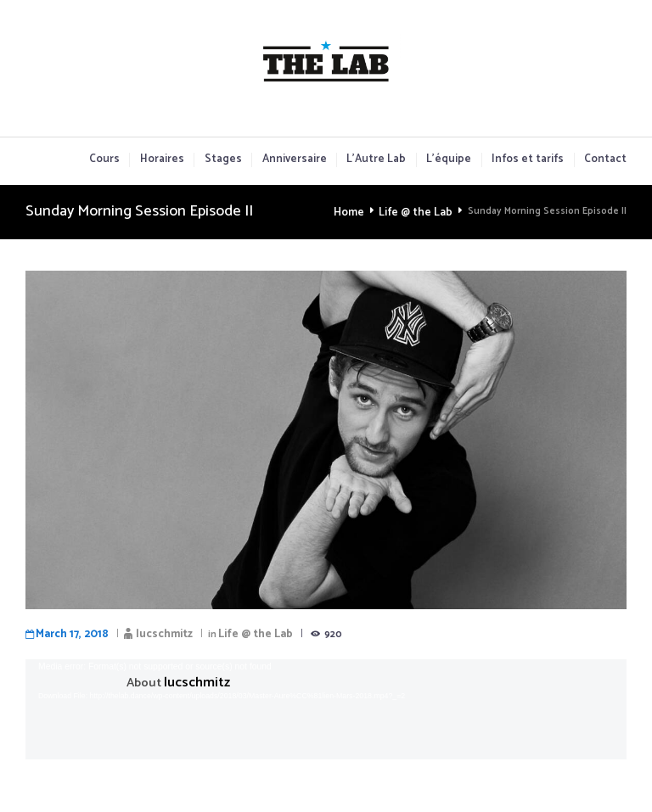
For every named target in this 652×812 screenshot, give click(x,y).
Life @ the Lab (419, 212)
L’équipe (449, 160)
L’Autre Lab (376, 160)
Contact (605, 160)
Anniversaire (295, 160)
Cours (104, 160)
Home (358, 212)
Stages (223, 160)
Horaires (162, 160)
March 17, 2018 (66, 631)
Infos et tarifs (528, 160)
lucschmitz (145, 631)
